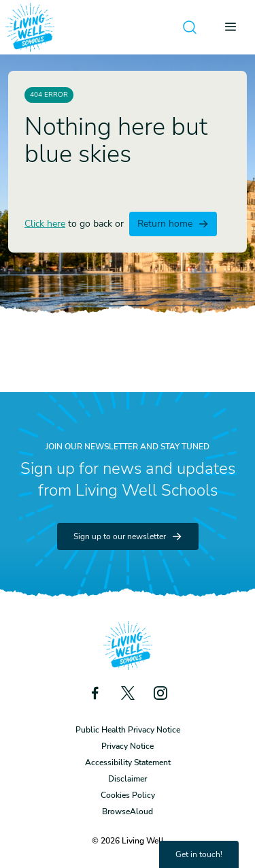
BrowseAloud (128, 811)
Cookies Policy (128, 795)
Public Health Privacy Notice (128, 730)
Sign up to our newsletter (128, 536)
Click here (45, 224)
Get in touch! (199, 854)
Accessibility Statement (128, 762)
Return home (173, 224)
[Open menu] (235, 27)
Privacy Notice (128, 746)
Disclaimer (128, 779)
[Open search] (190, 27)
